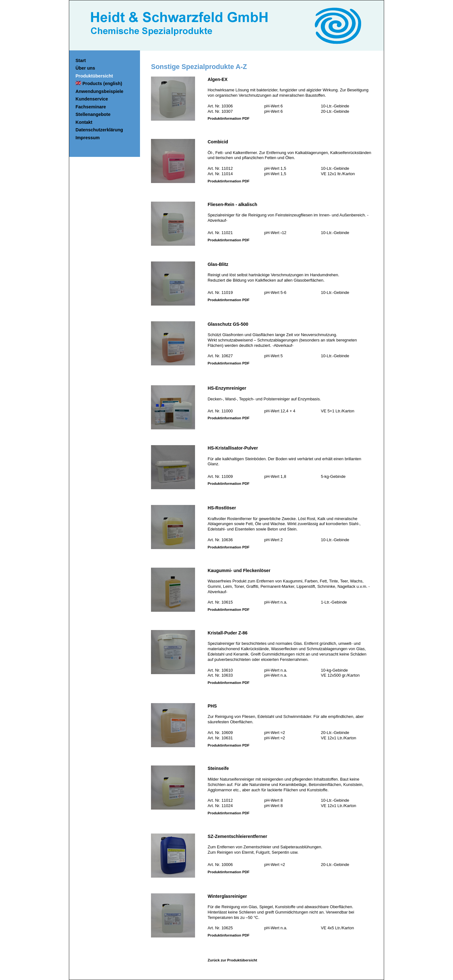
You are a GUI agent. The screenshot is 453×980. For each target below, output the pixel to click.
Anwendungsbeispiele (99, 91)
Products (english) (99, 83)
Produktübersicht (94, 76)
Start (81, 60)
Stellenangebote (93, 114)
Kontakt (84, 122)
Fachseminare (91, 107)
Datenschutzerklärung (99, 130)
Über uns (85, 68)
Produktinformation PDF (229, 118)
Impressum (88, 138)
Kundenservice (92, 99)
